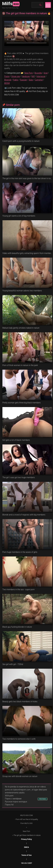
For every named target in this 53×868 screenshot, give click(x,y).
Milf (33, 76)
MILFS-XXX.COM (26, 815)
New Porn (29, 73)
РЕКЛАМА (42, 799)
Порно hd (9, 805)
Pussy (7, 76)
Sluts (31, 80)
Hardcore (26, 76)
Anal (46, 73)
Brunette (38, 73)
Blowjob (8, 80)
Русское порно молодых (16, 802)
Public (16, 80)
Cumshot (39, 80)
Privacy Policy (26, 839)
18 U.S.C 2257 (26, 863)
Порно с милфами (13, 799)
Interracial (41, 76)
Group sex (16, 76)
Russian (23, 80)
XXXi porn (9, 796)
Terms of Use (27, 855)
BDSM (7, 83)
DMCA (26, 847)
